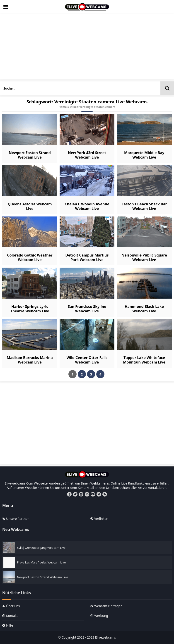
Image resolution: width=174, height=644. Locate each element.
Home (63, 107)
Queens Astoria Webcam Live (30, 206)
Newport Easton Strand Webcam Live (30, 155)
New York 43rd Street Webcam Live (87, 155)
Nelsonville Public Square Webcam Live (144, 257)
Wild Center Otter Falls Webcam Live (87, 360)
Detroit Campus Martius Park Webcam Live (87, 257)
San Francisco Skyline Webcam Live (87, 309)
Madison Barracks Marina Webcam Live (30, 360)
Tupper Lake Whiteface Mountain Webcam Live (144, 360)
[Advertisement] (87, 48)
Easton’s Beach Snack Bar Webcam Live (144, 206)
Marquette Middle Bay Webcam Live (144, 155)
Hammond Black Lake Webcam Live (144, 309)
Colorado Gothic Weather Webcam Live (30, 257)
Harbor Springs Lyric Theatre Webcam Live (30, 309)
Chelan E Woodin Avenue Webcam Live (87, 206)
